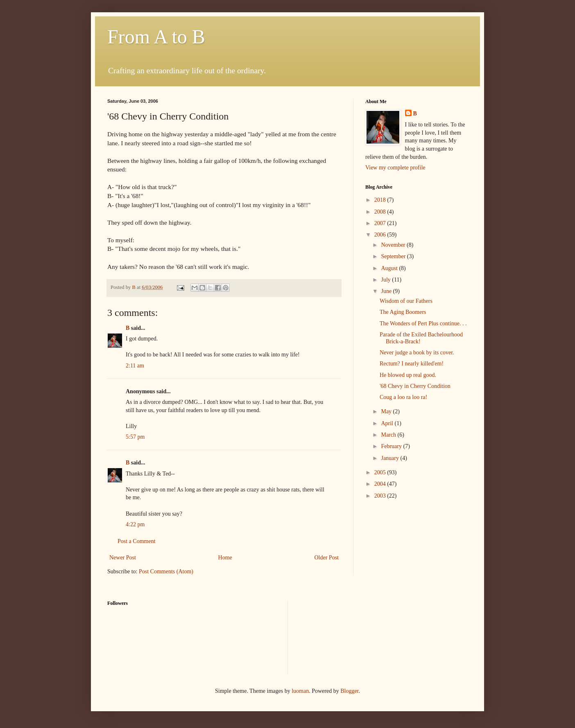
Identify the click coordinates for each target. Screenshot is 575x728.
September (394, 256)
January (391, 458)
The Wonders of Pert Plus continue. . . (423, 323)
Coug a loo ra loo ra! (403, 397)
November (394, 245)
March (389, 435)
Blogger (349, 691)
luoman (300, 691)
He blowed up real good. (408, 375)
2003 (381, 496)
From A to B (156, 37)
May (387, 411)
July (386, 280)
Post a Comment (137, 541)
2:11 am (135, 366)
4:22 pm (135, 524)
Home (225, 558)
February (392, 446)
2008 (381, 212)
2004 (381, 484)
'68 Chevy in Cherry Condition (415, 386)
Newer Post (123, 558)
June (387, 291)
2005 (381, 472)
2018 (381, 200)
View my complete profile (395, 168)
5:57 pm (135, 437)
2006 (381, 235)
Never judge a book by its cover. (417, 353)
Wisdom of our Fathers (406, 301)
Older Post (327, 558)
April (388, 423)
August (390, 268)
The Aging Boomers (403, 312)
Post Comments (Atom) (166, 571)
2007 (381, 223)
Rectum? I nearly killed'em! (412, 364)
